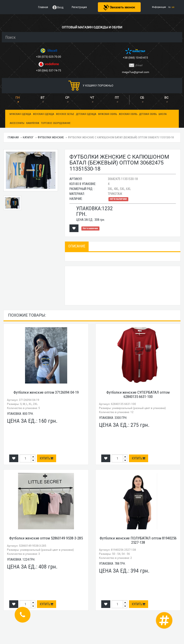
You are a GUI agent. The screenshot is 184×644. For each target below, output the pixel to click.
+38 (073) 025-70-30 (49, 57)
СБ (142, 98)
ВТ (43, 98)
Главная (13, 137)
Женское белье (65, 114)
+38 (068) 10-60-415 (136, 58)
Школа (163, 114)
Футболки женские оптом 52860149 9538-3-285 (46, 538)
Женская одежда (44, 114)
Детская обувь (148, 114)
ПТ (117, 98)
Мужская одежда (20, 114)
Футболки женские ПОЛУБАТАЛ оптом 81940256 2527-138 (138, 540)
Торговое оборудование (56, 123)
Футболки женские (51, 137)
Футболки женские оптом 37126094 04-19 (46, 392)
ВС (166, 98)
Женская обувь (128, 114)
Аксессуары (17, 123)
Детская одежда (86, 114)
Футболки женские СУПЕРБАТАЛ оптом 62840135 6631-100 (138, 394)
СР (67, 98)
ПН (18, 98)
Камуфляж (33, 123)
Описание (77, 246)
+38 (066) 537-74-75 (49, 71)
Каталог (28, 137)
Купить (47, 458)
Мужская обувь (108, 114)
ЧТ (92, 98)
